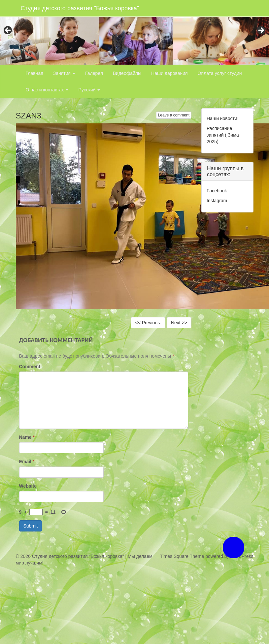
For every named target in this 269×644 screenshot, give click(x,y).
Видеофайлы (127, 73)
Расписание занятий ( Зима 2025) (223, 135)
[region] (134, 32)
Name (27, 437)
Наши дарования (169, 73)
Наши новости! (223, 118)
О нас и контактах (47, 90)
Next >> (179, 323)
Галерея (94, 73)
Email (27, 462)
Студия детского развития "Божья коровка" (80, 8)
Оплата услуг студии (220, 73)
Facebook (217, 191)
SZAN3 (29, 116)
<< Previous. (148, 323)
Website (28, 486)
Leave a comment (174, 115)
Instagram (217, 201)
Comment (30, 367)
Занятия (64, 73)
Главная (34, 73)
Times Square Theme (182, 556)
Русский (89, 90)
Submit (31, 526)
